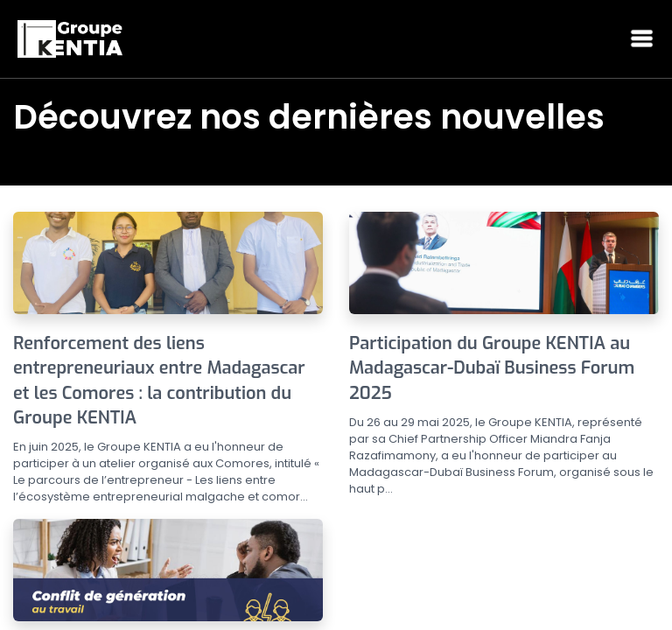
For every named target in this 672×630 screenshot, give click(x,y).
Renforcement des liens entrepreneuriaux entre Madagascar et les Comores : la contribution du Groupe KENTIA (159, 381)
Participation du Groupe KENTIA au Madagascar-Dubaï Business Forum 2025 (492, 368)
